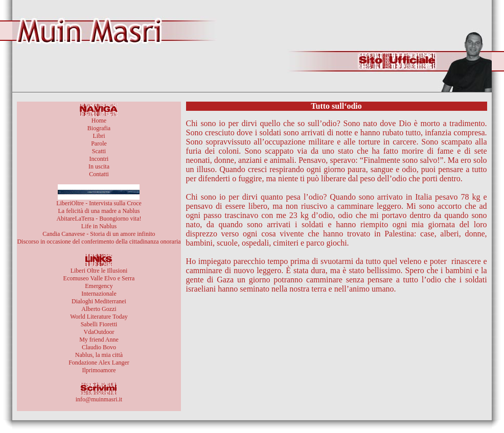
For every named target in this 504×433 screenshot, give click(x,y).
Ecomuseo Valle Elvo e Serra (99, 278)
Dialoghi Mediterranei (99, 301)
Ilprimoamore (99, 370)
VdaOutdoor (99, 332)
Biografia (99, 128)
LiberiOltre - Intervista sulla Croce (99, 203)
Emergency (99, 286)
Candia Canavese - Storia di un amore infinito (99, 234)
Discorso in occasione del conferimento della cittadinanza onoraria (99, 242)
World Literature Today (99, 317)
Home (99, 121)
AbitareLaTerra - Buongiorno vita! (99, 219)
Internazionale (99, 294)
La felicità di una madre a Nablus (99, 211)
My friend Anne (99, 340)
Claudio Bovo (99, 347)
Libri (99, 136)
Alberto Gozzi (99, 309)
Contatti (99, 174)
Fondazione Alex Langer (99, 363)
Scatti (99, 151)
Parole (99, 143)
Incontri (99, 159)
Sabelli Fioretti (99, 324)
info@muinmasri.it (99, 399)
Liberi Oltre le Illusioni (99, 271)
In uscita (99, 166)
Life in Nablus (99, 226)
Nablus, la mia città (99, 355)
